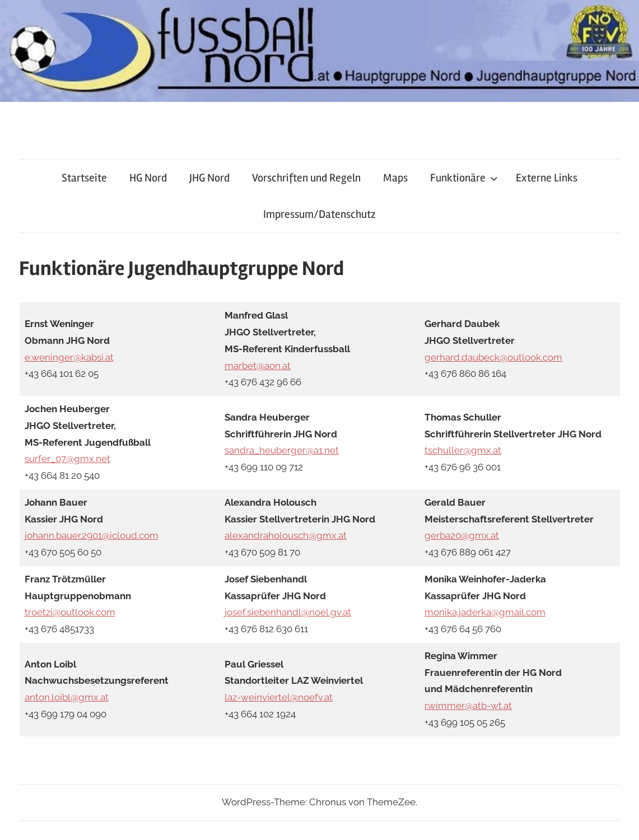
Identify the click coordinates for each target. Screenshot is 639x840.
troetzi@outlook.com (70, 612)
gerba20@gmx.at (462, 535)
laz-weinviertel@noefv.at (279, 697)
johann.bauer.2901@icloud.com (92, 535)
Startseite (84, 178)
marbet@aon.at (258, 366)
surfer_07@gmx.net (67, 459)
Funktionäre (464, 178)
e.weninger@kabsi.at (69, 357)
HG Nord (148, 178)
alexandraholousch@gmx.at (286, 535)
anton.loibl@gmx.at (67, 697)
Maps (395, 178)
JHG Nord (209, 178)
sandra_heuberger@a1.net (282, 450)
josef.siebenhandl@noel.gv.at (288, 612)
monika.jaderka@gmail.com (485, 612)
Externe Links (547, 178)
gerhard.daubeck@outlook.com (493, 357)
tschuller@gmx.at (463, 450)
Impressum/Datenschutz (319, 214)
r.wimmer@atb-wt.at (468, 706)
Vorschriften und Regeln (306, 178)
